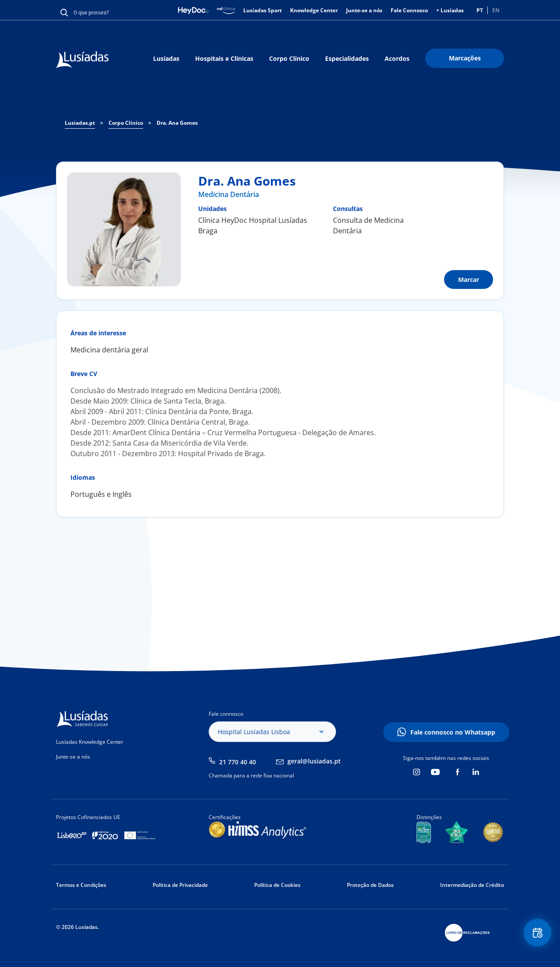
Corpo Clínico (289, 58)
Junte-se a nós (364, 10)
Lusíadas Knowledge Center (90, 742)
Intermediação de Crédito (472, 885)
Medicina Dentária (229, 194)
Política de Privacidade (180, 885)
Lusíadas (166, 58)
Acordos (397, 58)
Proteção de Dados (370, 885)
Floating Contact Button (536, 934)
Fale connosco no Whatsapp (453, 732)
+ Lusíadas (450, 10)
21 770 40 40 (238, 762)
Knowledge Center (314, 10)
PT (480, 10)
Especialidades (347, 58)
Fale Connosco (409, 10)
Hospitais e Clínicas (224, 58)
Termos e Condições (81, 885)
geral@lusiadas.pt (314, 761)
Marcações (465, 58)
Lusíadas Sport (262, 10)
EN (496, 10)
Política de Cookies (277, 885)
